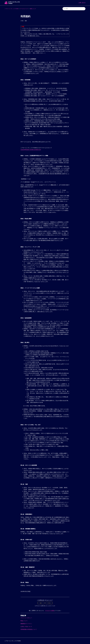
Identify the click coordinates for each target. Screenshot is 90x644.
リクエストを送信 (50, 611)
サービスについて (24, 9)
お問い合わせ (82, 3)
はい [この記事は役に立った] (41, 603)
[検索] (74, 9)
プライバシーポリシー (26, 618)
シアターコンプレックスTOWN (12, 9)
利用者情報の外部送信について (29, 629)
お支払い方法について (26, 627)
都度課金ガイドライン (26, 624)
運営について (33, 9)
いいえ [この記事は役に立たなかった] (49, 603)
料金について (24, 621)
